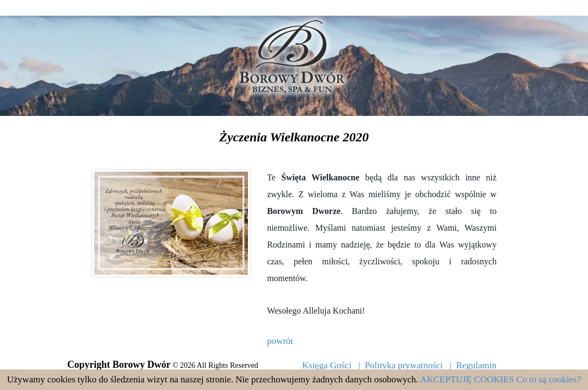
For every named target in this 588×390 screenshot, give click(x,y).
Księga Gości (327, 365)
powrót (280, 341)
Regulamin (476, 365)
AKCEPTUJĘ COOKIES (467, 379)
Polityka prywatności (404, 365)
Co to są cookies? (549, 379)
